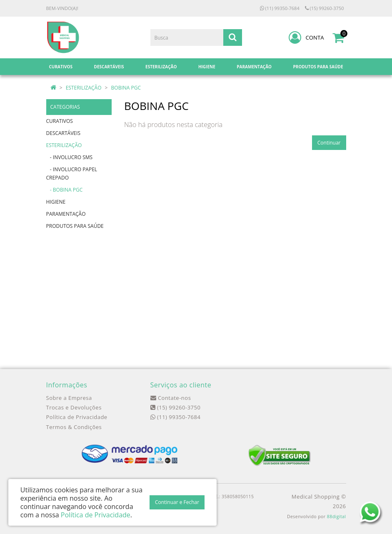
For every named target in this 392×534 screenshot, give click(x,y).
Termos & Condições (74, 427)
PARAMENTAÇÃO (66, 214)
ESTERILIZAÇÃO (84, 88)
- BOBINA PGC (65, 190)
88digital (337, 517)
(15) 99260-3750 (325, 8)
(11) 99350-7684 (280, 8)
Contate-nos (171, 398)
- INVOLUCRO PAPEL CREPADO (72, 173)
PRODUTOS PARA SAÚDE (75, 226)
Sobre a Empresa (69, 398)
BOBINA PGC (126, 88)
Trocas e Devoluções (74, 407)
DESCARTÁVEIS (63, 133)
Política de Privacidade (77, 417)
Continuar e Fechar (177, 502)
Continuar (329, 143)
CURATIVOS (60, 121)
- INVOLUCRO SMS (70, 157)
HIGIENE (56, 202)
